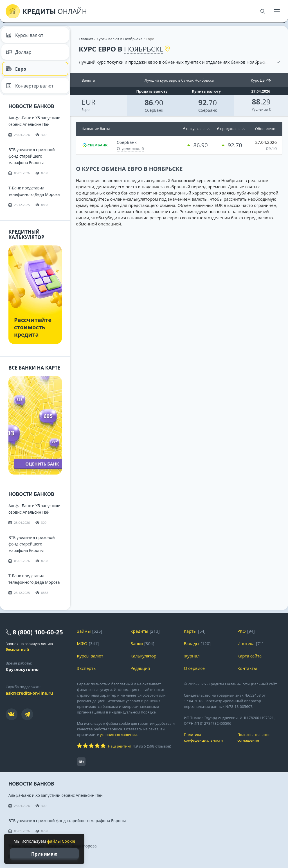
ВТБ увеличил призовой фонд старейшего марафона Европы (32, 156)
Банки (137, 643)
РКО (242, 631)
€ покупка (192, 129)
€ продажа (226, 129)
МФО (82, 643)
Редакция (140, 668)
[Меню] (277, 11)
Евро (16, 69)
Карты (190, 631)
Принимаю (44, 854)
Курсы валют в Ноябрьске (119, 39)
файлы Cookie (61, 841)
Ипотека (246, 643)
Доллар (19, 52)
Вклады (192, 643)
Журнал (192, 656)
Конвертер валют (30, 86)
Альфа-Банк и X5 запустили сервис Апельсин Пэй (56, 795)
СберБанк (154, 110)
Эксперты (87, 668)
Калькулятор (143, 656)
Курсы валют (25, 35)
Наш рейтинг (120, 746)
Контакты (247, 668)
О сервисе (194, 668)
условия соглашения (118, 735)
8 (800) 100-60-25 (38, 632)
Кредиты (139, 631)
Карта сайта (249, 656)
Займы (84, 631)
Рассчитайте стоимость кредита (33, 327)
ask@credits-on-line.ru (29, 693)
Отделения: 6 (130, 148)
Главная (86, 39)
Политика (206, 738)
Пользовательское (260, 738)
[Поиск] (263, 11)
